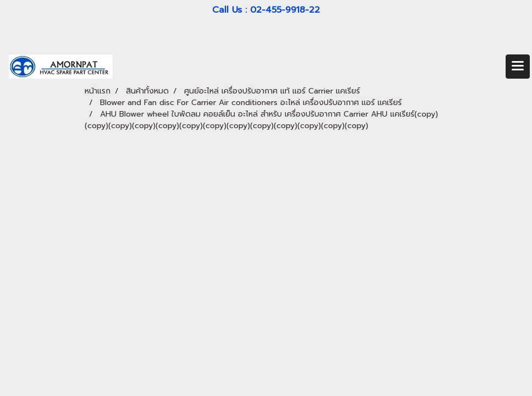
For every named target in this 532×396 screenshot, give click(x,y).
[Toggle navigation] (518, 67)
